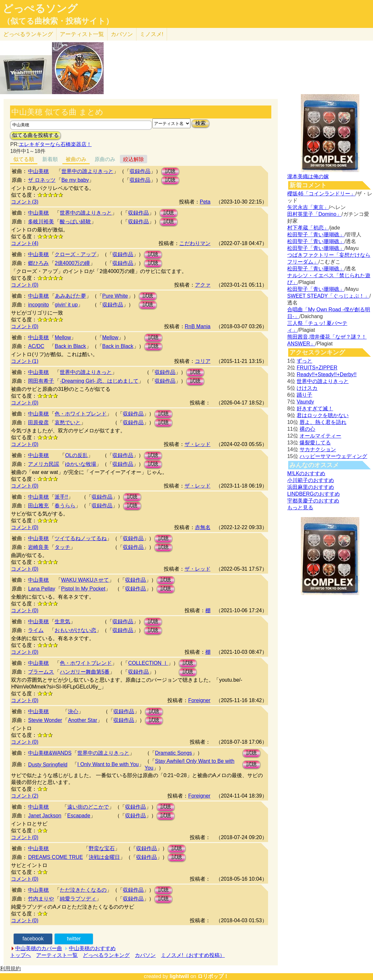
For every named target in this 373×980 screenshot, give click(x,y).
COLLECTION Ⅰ (148, 663)
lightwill (179, 976)
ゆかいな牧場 (81, 464)
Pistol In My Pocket (83, 589)
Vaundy (305, 402)
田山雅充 (38, 506)
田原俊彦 (38, 422)
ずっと (304, 361)
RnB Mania (198, 326)
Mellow (63, 337)
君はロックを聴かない (323, 415)
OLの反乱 (76, 455)
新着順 (50, 159)
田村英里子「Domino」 (314, 214)
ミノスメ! (152, 34)
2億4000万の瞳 (72, 263)
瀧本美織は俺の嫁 (308, 176)
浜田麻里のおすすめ (311, 487)
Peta (205, 202)
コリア (203, 361)
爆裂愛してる (315, 443)
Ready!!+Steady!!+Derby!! (327, 374)
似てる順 (24, 159)
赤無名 (203, 527)
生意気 (62, 621)
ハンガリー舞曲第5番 (85, 672)
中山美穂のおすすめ (92, 948)
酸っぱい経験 (75, 222)
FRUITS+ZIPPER (317, 368)
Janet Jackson (45, 816)
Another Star (83, 720)
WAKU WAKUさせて (85, 580)
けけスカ (307, 388)
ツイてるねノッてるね (81, 538)
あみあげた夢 (71, 296)
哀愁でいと (68, 422)
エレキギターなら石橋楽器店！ (55, 144)
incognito (38, 305)
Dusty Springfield (48, 765)
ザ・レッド (198, 444)
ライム (36, 630)
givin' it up (66, 305)
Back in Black (70, 346)
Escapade (79, 816)
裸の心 (307, 429)
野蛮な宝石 (102, 848)
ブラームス (41, 672)
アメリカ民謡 (44, 464)
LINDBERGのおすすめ (314, 494)
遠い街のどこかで (88, 807)
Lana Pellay (42, 589)
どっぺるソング (40, 8)
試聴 (170, 171)
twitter (74, 939)
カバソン (122, 34)
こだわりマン (195, 243)
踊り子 (304, 395)
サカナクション (318, 449)
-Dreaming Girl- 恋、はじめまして (99, 381)
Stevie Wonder (45, 720)
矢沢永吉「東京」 (308, 207)
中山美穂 (38, 171)
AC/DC (36, 346)
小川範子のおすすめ (311, 480)
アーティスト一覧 (57, 955)
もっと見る (300, 508)
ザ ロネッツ (42, 180)
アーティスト (82, 34)
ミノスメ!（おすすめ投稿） (193, 955)
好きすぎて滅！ (315, 409)
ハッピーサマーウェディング (333, 456)
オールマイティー (320, 436)
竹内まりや (41, 899)
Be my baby (75, 180)
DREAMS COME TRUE (55, 857)
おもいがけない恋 (75, 630)
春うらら (65, 506)
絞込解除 (134, 159)
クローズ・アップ (75, 254)
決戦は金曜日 (104, 857)
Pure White (115, 296)
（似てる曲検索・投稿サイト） (58, 21)
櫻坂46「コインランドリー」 (321, 194)
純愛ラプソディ (78, 899)
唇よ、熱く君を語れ (323, 422)
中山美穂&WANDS (50, 753)
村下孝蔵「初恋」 (308, 228)
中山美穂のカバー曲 (39, 948)
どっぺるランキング (106, 955)
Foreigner (199, 700)
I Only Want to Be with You (108, 764)
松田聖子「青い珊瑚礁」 (316, 235)
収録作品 (140, 171)
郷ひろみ (38, 263)
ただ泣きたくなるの (83, 890)
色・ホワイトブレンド (81, 414)
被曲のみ (76, 159)
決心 (73, 711)
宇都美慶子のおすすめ (313, 501)
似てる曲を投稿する (35, 135)
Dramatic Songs (174, 753)
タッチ (62, 547)
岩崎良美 (38, 547)
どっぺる (28, 34)
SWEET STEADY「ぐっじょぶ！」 (328, 296)
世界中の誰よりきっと (87, 171)
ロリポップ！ (213, 976)
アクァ (203, 285)
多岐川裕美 (41, 222)
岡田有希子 (41, 381)
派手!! (61, 497)
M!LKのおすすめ (306, 473)
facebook (33, 939)
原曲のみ (105, 159)
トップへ (20, 955)
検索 (200, 123)
